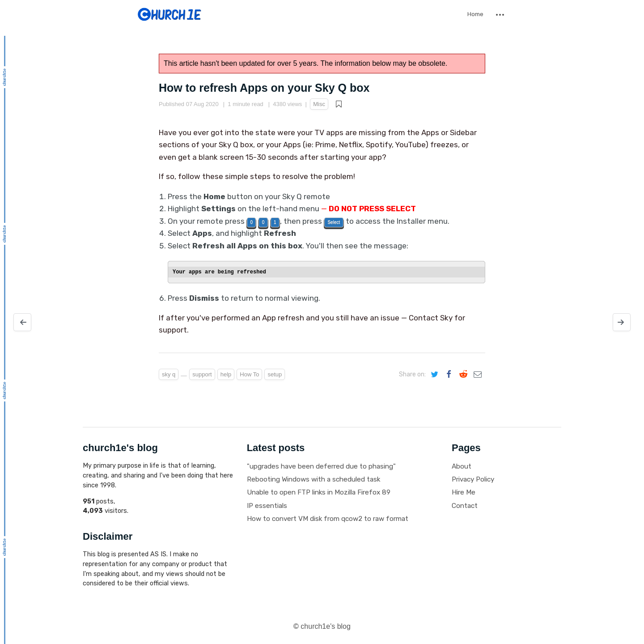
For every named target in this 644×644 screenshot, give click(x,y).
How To (249, 374)
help (226, 374)
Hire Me (464, 492)
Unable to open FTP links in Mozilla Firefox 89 (319, 492)
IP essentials (267, 506)
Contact (465, 506)
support (202, 374)
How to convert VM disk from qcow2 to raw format (328, 519)
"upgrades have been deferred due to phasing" (321, 466)
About (462, 466)
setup (275, 374)
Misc (319, 104)
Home (475, 14)
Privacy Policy (473, 479)
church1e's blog (326, 626)
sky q (169, 374)
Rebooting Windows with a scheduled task (314, 479)
